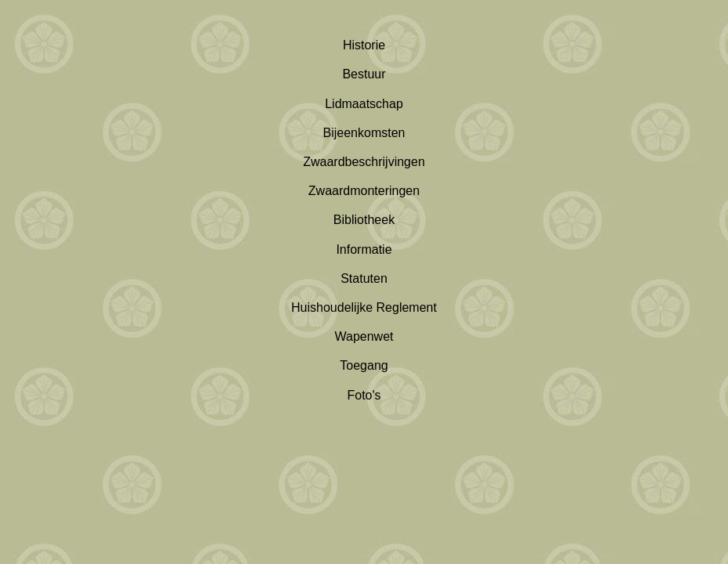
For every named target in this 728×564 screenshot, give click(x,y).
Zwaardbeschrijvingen (364, 162)
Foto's (364, 395)
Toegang (364, 365)
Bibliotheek (364, 220)
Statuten (364, 278)
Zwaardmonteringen (364, 191)
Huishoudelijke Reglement (364, 307)
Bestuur (364, 74)
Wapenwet (364, 336)
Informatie (364, 249)
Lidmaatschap (364, 104)
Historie (364, 45)
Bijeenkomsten (364, 133)
